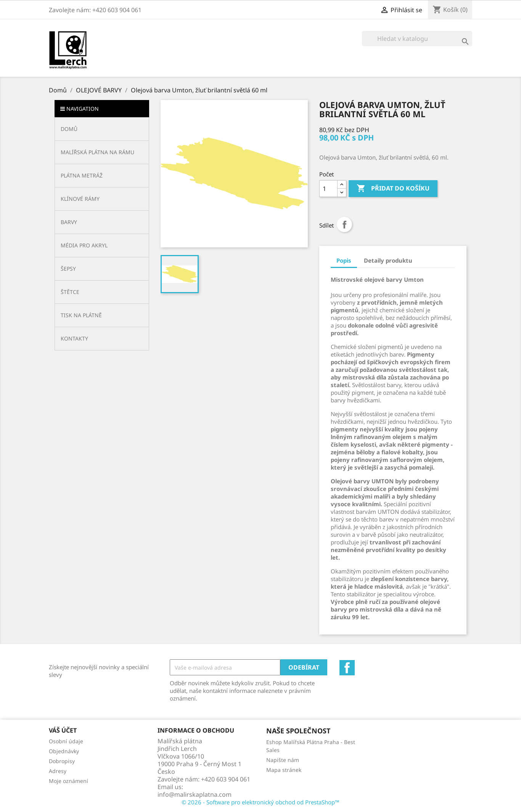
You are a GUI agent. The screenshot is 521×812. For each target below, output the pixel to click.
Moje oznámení (68, 781)
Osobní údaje (66, 741)
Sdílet (344, 224)
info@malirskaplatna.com (195, 794)
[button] (102, 152)
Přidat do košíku (393, 189)
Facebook (347, 668)
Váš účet (63, 730)
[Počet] (328, 189)
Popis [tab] (344, 260)
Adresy (58, 771)
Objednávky (64, 751)
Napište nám (283, 760)
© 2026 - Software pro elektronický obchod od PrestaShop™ (260, 802)
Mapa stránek (284, 770)
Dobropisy (62, 761)
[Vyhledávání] (417, 39)
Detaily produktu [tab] (388, 260)
